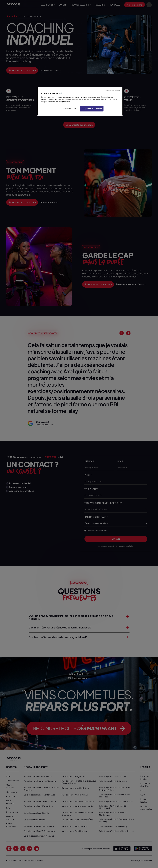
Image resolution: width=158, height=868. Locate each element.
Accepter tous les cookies (92, 109)
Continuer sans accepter (113, 90)
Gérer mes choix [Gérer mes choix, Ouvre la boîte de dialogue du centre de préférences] (70, 109)
